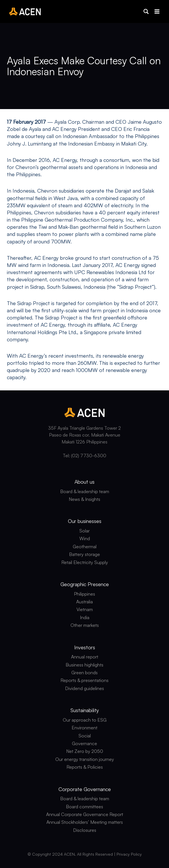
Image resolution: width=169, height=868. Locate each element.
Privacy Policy (129, 854)
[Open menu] (157, 11)
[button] (146, 11)
